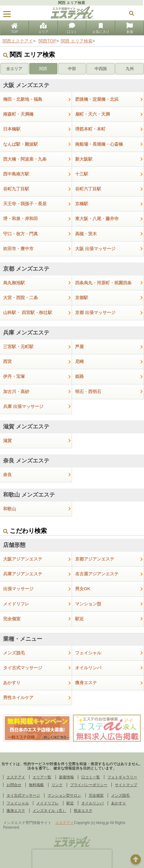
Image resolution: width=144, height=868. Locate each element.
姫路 (79, 376)
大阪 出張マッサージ (95, 249)
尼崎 (79, 361)
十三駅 (82, 174)
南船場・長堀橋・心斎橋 (99, 144)
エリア (43, 29)
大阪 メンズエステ (26, 85)
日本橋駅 (12, 129)
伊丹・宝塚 (14, 376)
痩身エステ (86, 683)
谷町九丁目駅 (16, 189)
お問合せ (14, 785)
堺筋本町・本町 (90, 129)
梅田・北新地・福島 (23, 99)
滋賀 (7, 441)
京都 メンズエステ (26, 269)
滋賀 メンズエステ (26, 427)
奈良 (7, 475)
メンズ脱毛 (14, 653)
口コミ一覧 (91, 777)
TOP (14, 29)
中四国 (101, 69)
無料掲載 (36, 785)
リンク (57, 785)
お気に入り (101, 29)
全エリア (14, 69)
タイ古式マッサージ (23, 668)
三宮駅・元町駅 (18, 347)
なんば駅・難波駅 (20, 144)
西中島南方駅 (16, 174)
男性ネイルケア (18, 697)
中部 (72, 69)
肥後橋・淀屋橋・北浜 (97, 99)
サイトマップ (126, 785)
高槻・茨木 (86, 234)
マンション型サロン (64, 795)
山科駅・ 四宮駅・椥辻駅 (28, 312)
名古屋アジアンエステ (97, 574)
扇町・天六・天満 (92, 114)
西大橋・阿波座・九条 (25, 159)
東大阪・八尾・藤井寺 (97, 219)
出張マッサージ (18, 589)
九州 (130, 69)
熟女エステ (83, 811)
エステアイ (16, 777)
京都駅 (82, 298)
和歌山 (10, 509)
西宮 (7, 361)
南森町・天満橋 (18, 114)
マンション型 (88, 604)
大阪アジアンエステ (23, 559)
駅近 (79, 619)
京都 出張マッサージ (95, 312)
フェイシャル (88, 653)
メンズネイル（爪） (49, 811)
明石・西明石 (88, 392)
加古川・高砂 (16, 392)
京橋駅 (82, 204)
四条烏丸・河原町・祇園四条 (103, 283)
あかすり (12, 683)
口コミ (72, 29)
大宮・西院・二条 (20, 298)
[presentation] (72, 859)
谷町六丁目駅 (88, 189)
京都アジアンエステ (95, 559)
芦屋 (79, 347)
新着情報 (66, 777)
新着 (130, 29)
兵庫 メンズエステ (26, 333)
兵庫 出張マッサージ (23, 406)
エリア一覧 (42, 777)
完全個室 (12, 619)
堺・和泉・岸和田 (20, 219)
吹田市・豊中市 (18, 249)
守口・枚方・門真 (20, 234)
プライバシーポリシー (89, 785)
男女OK (83, 589)
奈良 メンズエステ (26, 461)
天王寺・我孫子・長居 (25, 204)
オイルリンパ (88, 668)
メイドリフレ (16, 604)
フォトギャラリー (122, 777)
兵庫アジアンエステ (23, 574)
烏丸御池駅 (14, 283)
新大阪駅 (84, 159)
